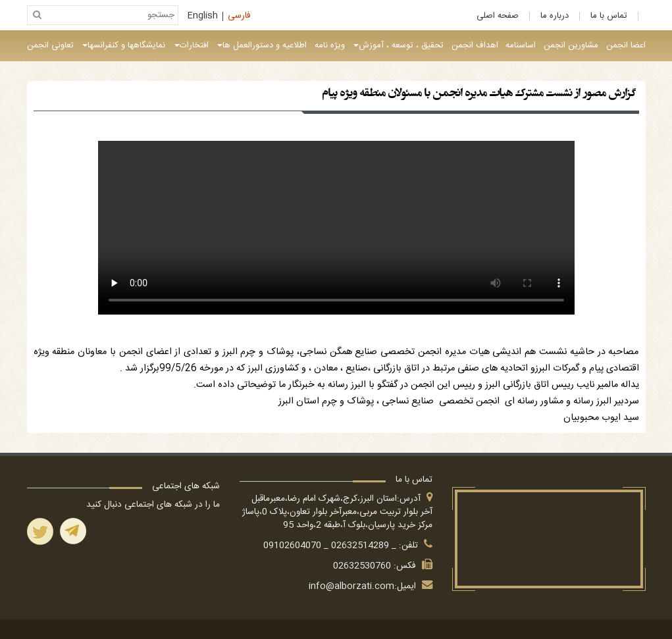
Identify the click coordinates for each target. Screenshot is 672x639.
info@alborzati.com (351, 586)
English (203, 16)
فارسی (239, 16)
